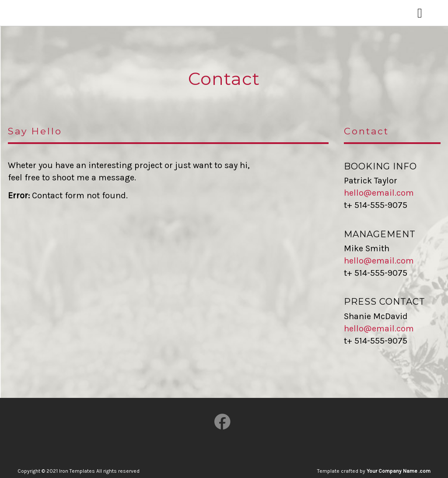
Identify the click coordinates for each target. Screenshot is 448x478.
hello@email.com (379, 193)
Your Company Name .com (399, 471)
